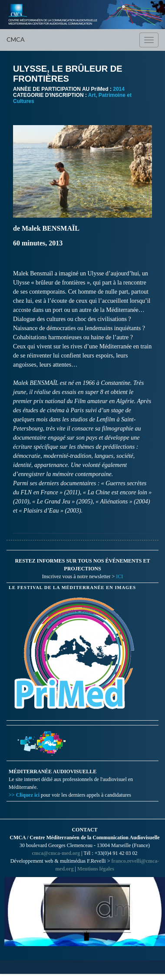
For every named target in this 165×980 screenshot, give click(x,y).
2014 (119, 89)
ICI (119, 576)
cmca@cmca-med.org (56, 853)
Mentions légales (96, 869)
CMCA (16, 39)
